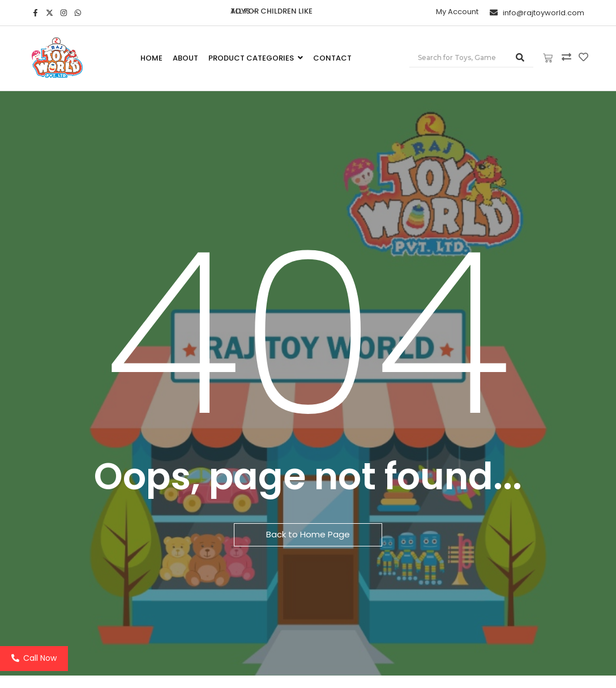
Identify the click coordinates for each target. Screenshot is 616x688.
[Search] (458, 58)
